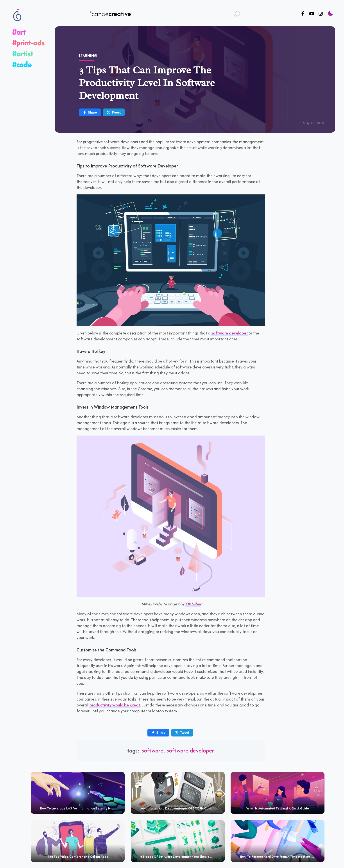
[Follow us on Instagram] (321, 14)
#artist (23, 54)
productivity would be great (115, 705)
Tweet (114, 112)
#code (22, 64)
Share (90, 112)
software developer (229, 333)
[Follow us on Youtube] (312, 14)
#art (19, 32)
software (153, 750)
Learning (88, 56)
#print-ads (28, 43)
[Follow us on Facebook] (303, 14)
